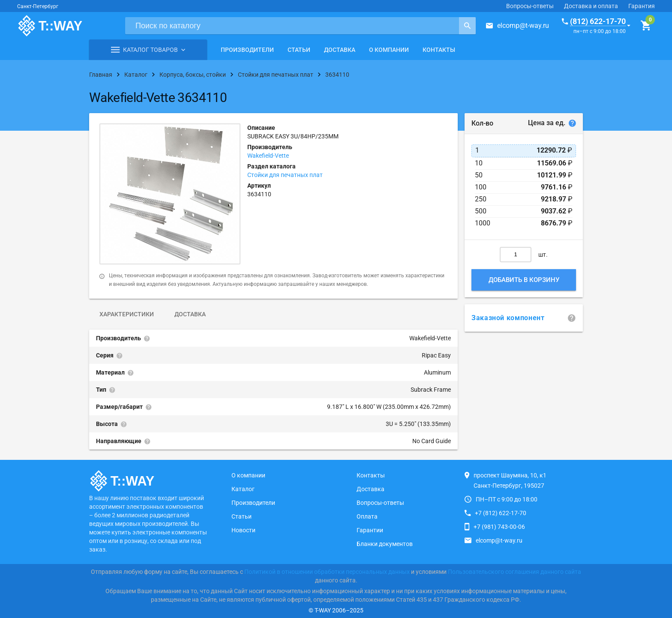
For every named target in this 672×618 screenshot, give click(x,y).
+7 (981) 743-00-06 (499, 527)
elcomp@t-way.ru (523, 25)
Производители (247, 50)
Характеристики (127, 314)
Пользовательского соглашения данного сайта (514, 572)
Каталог (243, 489)
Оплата (367, 516)
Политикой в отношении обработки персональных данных (327, 572)
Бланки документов (385, 544)
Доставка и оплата (591, 6)
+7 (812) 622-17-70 (501, 513)
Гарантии (370, 530)
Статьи (299, 50)
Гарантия (642, 6)
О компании (389, 50)
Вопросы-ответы (530, 6)
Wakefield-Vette (268, 156)
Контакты (439, 50)
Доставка (340, 50)
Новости (243, 530)
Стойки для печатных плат (285, 175)
